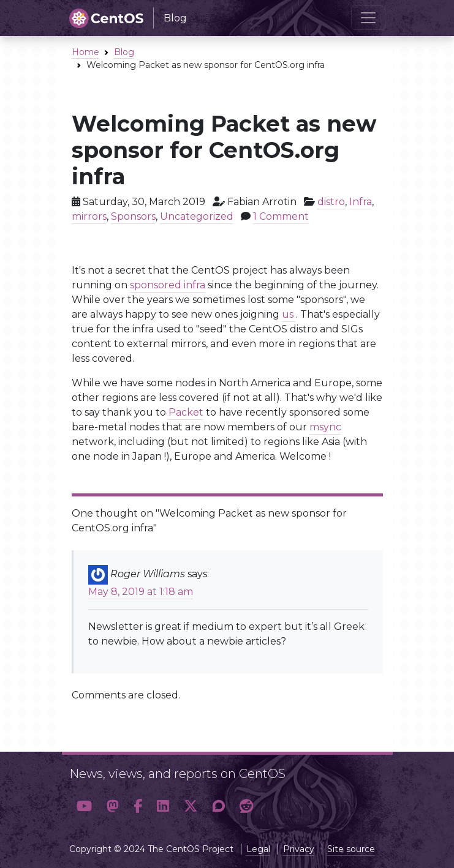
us (289, 314)
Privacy (299, 849)
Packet (186, 412)
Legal (258, 849)
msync (325, 427)
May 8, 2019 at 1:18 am (141, 592)
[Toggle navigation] (368, 18)
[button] (84, 807)
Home (85, 52)
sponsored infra (168, 285)
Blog (124, 52)
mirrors (89, 216)
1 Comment (281, 216)
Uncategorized (197, 216)
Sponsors (133, 216)
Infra (361, 202)
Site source (351, 849)
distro (331, 202)
